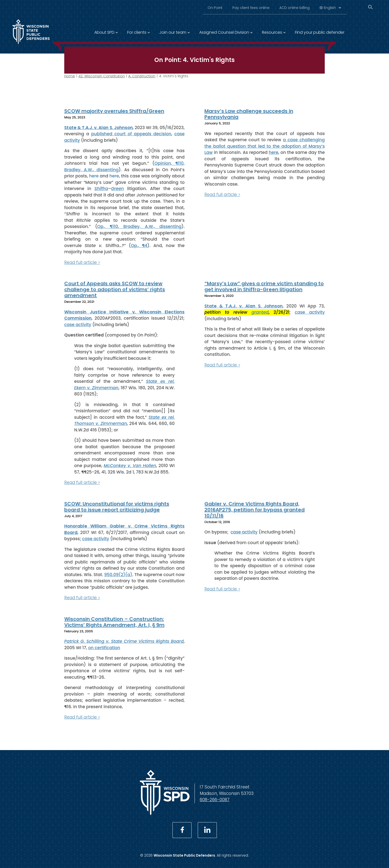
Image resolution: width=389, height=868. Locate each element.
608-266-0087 (215, 800)
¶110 (180, 163)
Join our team (173, 32)
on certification (104, 647)
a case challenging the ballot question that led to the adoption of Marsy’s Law (265, 146)
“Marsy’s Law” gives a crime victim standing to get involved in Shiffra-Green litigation (264, 286)
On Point (215, 8)
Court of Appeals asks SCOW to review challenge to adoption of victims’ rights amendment (115, 289)
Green (118, 189)
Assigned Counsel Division (224, 32)
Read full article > (82, 262)
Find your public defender (320, 32)
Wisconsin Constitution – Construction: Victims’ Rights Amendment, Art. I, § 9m (114, 622)
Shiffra (101, 189)
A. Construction (142, 76)
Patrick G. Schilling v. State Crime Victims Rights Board (124, 641)
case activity (78, 324)
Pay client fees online (251, 8)
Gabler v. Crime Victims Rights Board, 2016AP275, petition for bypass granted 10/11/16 (255, 509)
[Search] (370, 7)
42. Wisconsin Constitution (102, 76)
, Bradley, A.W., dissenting (150, 226)
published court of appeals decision (131, 134)
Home (70, 76)
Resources (272, 32)
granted (260, 312)
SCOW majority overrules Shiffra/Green (114, 111)
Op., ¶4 (139, 245)
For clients (137, 32)
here (94, 176)
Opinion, (165, 163)
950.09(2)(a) (118, 574)
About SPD (104, 32)
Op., (103, 226)
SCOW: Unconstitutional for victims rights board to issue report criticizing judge (117, 506)
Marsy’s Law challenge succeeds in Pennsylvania (249, 114)
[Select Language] (332, 8)
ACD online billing (294, 8)
